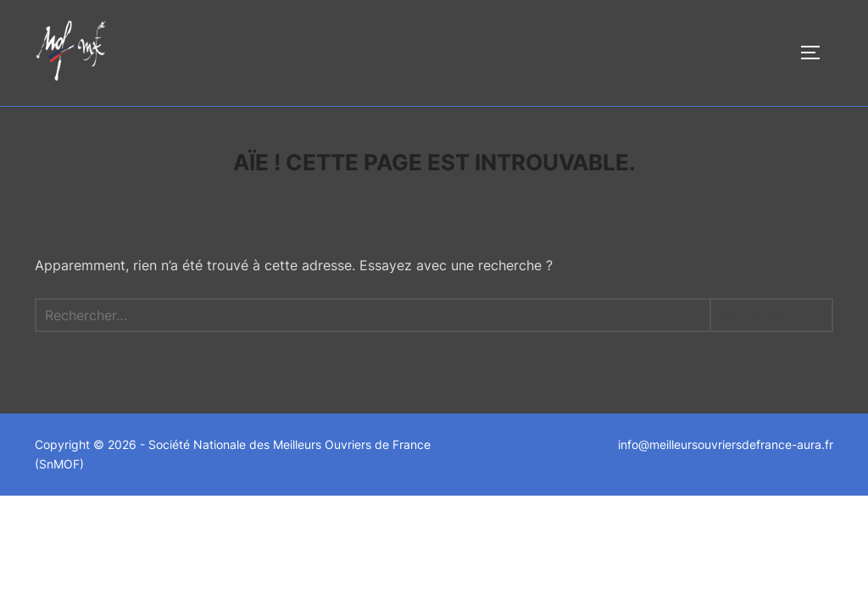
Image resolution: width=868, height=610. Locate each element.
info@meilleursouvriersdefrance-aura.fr (726, 444)
